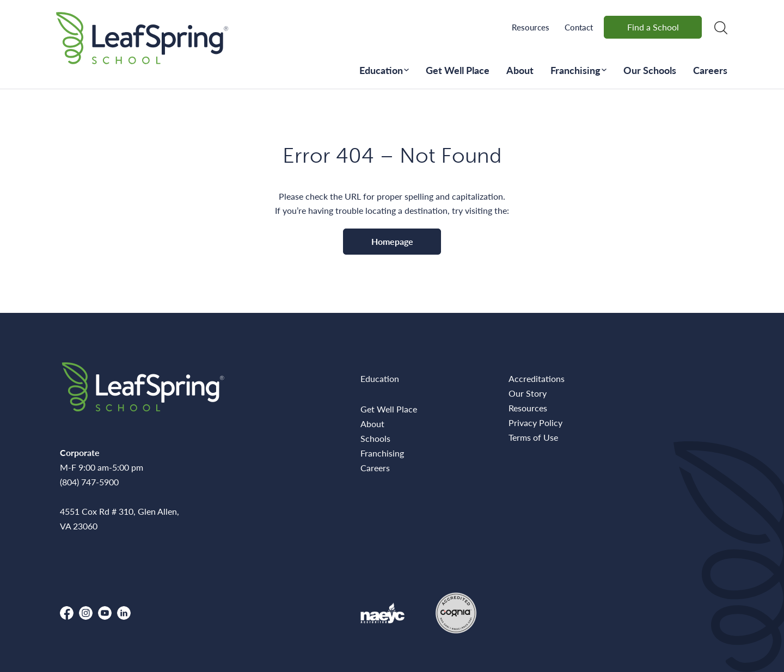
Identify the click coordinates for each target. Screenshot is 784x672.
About (520, 70)
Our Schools (650, 70)
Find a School (653, 27)
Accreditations (537, 378)
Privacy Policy (535, 423)
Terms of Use (533, 437)
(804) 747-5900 (89, 482)
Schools (375, 438)
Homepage (392, 241)
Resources (531, 27)
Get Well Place (458, 70)
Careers (710, 70)
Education (381, 70)
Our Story (528, 393)
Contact (579, 27)
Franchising (575, 70)
